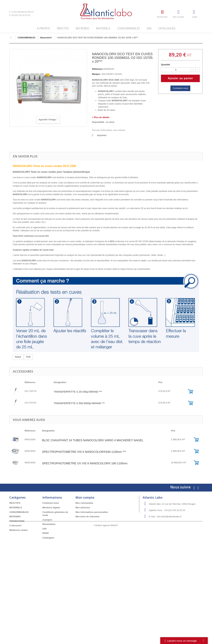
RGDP (46, 533)
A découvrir (15, 525)
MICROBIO (82, 28)
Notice (18, 357)
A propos (44, 28)
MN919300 (30, 439)
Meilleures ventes (18, 530)
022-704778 (30, 391)
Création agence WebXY (106, 550)
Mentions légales (51, 508)
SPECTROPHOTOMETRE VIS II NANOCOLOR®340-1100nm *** (84, 452)
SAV (149, 28)
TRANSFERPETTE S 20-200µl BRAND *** (78, 392)
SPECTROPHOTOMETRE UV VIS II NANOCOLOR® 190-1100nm (85, 463)
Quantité (165, 65)
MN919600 (30, 463)
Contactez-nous (180, 88)
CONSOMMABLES (129, 28)
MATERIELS (103, 28)
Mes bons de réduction (88, 517)
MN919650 (30, 451)
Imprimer (102, 135)
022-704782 (30, 403)
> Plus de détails (101, 117)
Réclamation (49, 524)
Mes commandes (84, 503)
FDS (28, 357)
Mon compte (85, 497)
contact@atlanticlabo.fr (22, 12)
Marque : (97, 74)
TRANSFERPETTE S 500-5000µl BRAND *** (79, 403)
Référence (97, 69)
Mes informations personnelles (92, 512)
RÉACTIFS (63, 28)
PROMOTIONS (17, 521)
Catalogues (167, 28)
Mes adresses (83, 508)
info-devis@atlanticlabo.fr (169, 517)
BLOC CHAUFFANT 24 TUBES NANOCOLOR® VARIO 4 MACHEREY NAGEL (93, 440)
